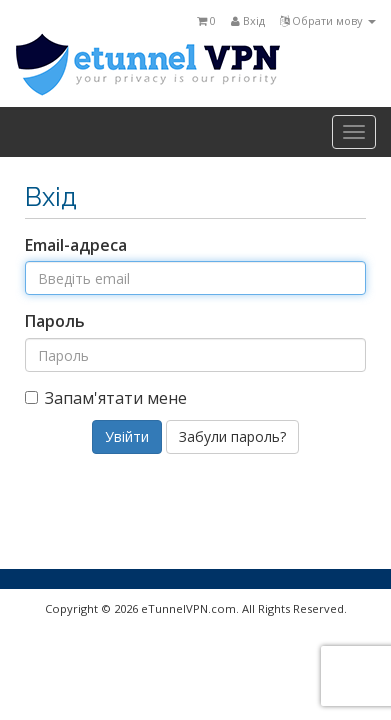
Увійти (127, 436)
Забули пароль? (232, 436)
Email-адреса (76, 245)
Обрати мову (328, 20)
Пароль (55, 321)
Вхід (248, 20)
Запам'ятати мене (106, 398)
